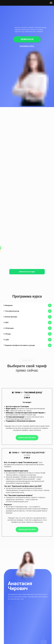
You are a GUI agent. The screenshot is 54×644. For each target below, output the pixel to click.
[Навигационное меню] (51, 3)
